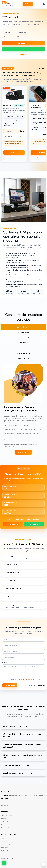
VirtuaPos (4, 838)
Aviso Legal (5, 822)
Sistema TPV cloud (24, 332)
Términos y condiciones (26, 679)
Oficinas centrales (7, 795)
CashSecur (5, 848)
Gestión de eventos (23, 327)
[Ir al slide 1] (20, 54)
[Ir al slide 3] (25, 54)
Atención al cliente (7, 816)
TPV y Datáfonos (24, 337)
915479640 (5, 799)
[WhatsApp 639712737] (23, 49)
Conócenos (5, 806)
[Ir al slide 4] (27, 54)
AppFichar (4, 841)
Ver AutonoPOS (24, 43)
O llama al (37, 685)
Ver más (42, 68)
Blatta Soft (5, 851)
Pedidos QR (24, 348)
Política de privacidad (8, 825)
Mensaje (5, 663)
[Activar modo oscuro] (44, 865)
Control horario (24, 358)
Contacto (4, 819)
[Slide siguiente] (45, 33)
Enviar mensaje (10, 685)
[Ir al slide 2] (23, 54)
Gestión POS (24, 343)
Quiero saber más (23, 452)
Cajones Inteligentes (24, 353)
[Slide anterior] (2, 33)
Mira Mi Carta (6, 845)
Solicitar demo (13, 524)
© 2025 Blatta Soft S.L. (9, 859)
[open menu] (43, 4)
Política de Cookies (7, 828)
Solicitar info (14, 158)
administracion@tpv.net (9, 801)
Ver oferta (14, 153)
